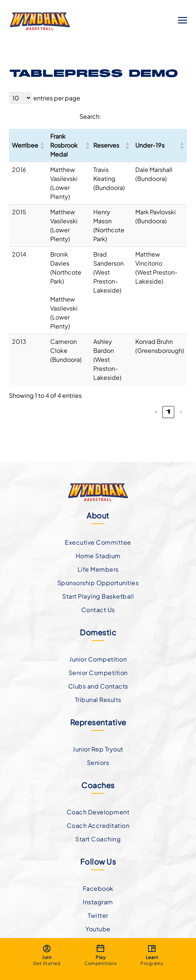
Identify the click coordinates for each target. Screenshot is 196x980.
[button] (42, 145)
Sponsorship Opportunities (98, 583)
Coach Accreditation (98, 825)
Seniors (98, 763)
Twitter (98, 915)
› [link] (181, 412)
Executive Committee (98, 542)
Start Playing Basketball (98, 596)
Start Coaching (98, 839)
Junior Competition (98, 659)
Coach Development (98, 812)
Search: (90, 116)
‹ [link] (156, 412)
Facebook (98, 888)
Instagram (98, 902)
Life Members (98, 569)
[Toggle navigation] (183, 20)
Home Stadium (98, 556)
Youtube (98, 929)
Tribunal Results (98, 700)
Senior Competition (98, 673)
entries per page (57, 98)
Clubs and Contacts (98, 686)
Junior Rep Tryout (98, 749)
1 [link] (168, 412)
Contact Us (98, 610)
